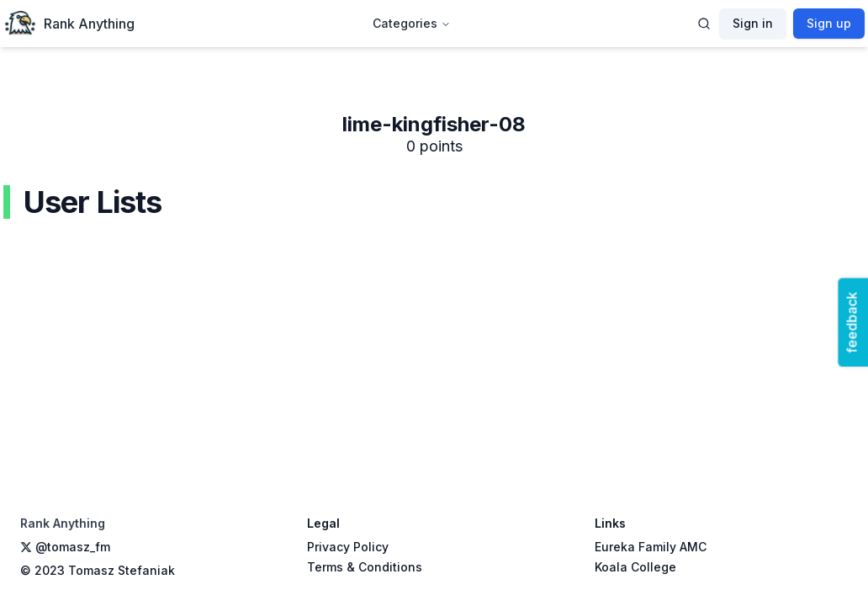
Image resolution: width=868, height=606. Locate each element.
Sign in (753, 23)
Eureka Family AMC (651, 547)
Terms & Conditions (365, 567)
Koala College (635, 567)
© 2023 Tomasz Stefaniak (98, 570)
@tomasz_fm (65, 547)
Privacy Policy (348, 547)
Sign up (829, 23)
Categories (412, 23)
